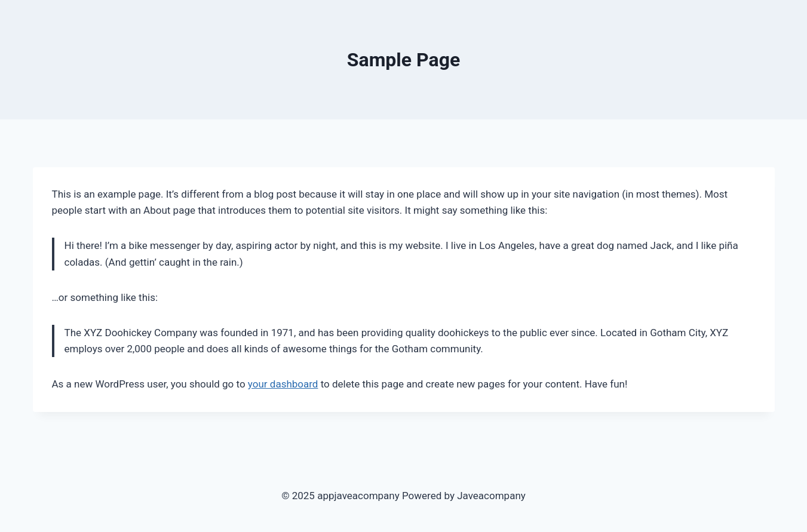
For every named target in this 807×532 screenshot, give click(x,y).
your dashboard (283, 384)
